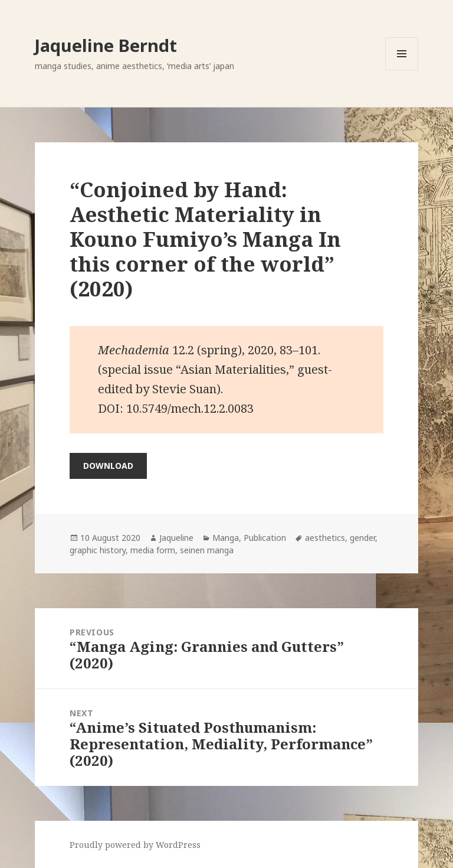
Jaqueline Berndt (106, 45)
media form (153, 550)
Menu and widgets (402, 70)
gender (362, 538)
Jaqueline (176, 538)
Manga (226, 538)
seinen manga (207, 550)
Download (108, 466)
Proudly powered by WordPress (135, 845)
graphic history (98, 550)
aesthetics (325, 538)
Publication (265, 538)
